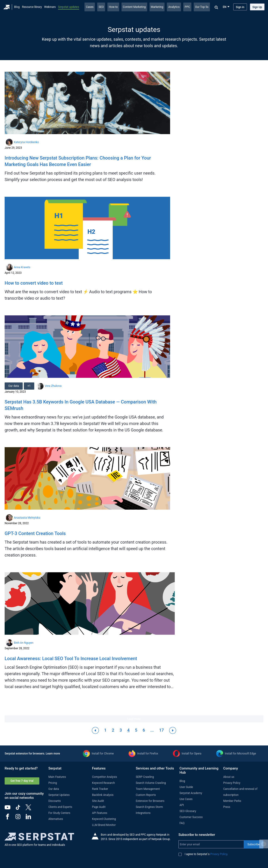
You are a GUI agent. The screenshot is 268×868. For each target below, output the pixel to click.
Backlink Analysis (103, 795)
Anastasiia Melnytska (27, 518)
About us (229, 777)
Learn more (53, 754)
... (152, 730)
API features (100, 813)
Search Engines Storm (149, 807)
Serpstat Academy (191, 793)
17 (161, 730)
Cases (90, 7)
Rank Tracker (100, 789)
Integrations (143, 813)
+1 (29, 386)
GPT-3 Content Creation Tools (35, 533)
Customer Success (191, 817)
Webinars (50, 7)
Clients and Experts (60, 807)
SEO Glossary (188, 811)
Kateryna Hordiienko (26, 142)
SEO (101, 7)
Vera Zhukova (53, 386)
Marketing (157, 7)
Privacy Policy (232, 783)
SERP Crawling (145, 777)
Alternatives (56, 819)
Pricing (53, 783)
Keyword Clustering (104, 819)
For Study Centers (59, 813)
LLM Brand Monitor (104, 825)
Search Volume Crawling (151, 783)
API (182, 805)
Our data (14, 386)
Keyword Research (104, 783)
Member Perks (232, 801)
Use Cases (186, 799)
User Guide (186, 787)
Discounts (55, 801)
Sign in (240, 7)
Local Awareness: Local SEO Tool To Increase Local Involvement (71, 659)
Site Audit (98, 801)
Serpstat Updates (59, 795)
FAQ (182, 823)
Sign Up (257, 7)
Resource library (32, 7)
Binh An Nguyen (24, 643)
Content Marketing (134, 7)
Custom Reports (146, 795)
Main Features (57, 777)
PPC (187, 7)
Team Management (148, 789)
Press (227, 807)
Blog (17, 7)
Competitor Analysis (105, 777)
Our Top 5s (202, 7)
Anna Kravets (22, 267)
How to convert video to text (34, 283)
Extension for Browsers (150, 801)
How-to (113, 7)
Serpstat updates (69, 7)
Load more (134, 719)
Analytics (174, 7)
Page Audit (99, 807)
